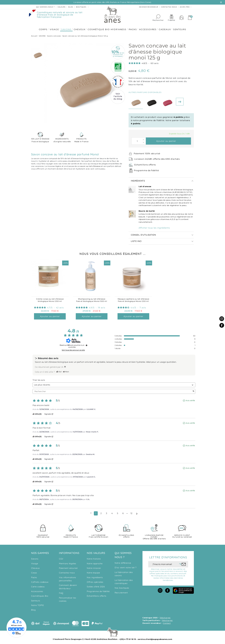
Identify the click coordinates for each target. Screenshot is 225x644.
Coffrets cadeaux (40, 581)
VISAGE (53, 27)
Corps (34, 572)
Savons (35, 558)
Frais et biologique (40, 139)
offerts (126, 535)
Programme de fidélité (146, 169)
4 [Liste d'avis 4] (112, 512)
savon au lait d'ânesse (90, 165)
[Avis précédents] (91, 512)
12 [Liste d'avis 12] (131, 512)
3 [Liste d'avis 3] (106, 512)
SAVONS (66, 27)
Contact (167, 622)
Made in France (81, 139)
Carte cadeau (38, 585)
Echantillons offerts (145, 164)
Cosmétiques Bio (40, 595)
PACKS (133, 27)
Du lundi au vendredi (182, 535)
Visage (35, 562)
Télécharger (165, 617)
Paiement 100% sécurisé (147, 152)
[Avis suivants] (137, 512)
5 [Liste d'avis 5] (118, 512)
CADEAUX (166, 27)
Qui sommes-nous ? (45, 7)
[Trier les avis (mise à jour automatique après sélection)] (114, 384)
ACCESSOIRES (149, 27)
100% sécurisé (43, 535)
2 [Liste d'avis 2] (101, 512)
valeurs (61, 7)
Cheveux (35, 567)
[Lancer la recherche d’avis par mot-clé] (193, 390)
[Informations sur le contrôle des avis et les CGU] (87, 344)
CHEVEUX (79, 27)
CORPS (42, 27)
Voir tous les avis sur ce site (73, 349)
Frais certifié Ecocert (99, 535)
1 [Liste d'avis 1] (96, 512)
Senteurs (36, 600)
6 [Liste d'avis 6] (123, 512)
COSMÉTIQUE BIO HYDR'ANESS (107, 27)
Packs (34, 576)
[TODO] (65, 366)
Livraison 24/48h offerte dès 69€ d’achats (157, 158)
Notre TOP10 (37, 604)
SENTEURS (181, 27)
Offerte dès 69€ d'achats (154, 536)
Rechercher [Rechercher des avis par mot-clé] (113, 390)
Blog (33, 609)
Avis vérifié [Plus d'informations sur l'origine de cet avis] (190, 399)
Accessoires (37, 590)
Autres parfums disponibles (145, 91)
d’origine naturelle (62, 139)
